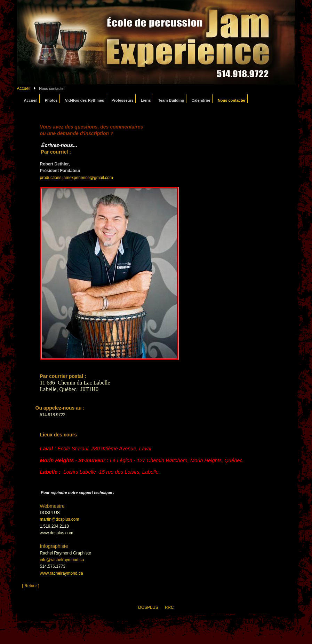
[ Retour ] (31, 586)
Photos (51, 100)
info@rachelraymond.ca (62, 560)
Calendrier (201, 100)
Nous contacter (232, 100)
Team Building (171, 100)
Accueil (24, 88)
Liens (146, 100)
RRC (169, 607)
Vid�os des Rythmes (85, 100)
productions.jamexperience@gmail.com (77, 178)
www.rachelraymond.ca (62, 573)
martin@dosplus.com (60, 519)
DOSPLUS (148, 607)
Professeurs (122, 100)
